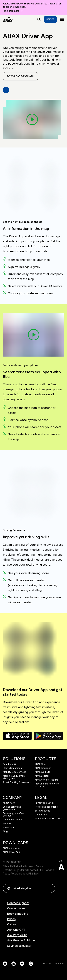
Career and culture (12, 820)
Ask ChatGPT (16, 930)
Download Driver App (20, 76)
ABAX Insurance (43, 768)
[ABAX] (8, 19)
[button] (51, 888)
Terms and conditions (46, 807)
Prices (50, 19)
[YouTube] (22, 964)
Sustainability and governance (12, 808)
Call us (12, 924)
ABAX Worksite (43, 772)
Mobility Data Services (15, 772)
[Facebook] (5, 964)
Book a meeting (18, 914)
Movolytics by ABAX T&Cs (49, 819)
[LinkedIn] (14, 964)
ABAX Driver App (11, 852)
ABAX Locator (42, 776)
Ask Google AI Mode (21, 940)
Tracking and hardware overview (47, 785)
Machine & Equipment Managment (14, 777)
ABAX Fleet (41, 764)
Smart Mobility (10, 764)
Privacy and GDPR (44, 803)
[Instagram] (31, 964)
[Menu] (62, 19)
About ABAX (9, 803)
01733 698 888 (12, 862)
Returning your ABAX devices (13, 815)
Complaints (41, 815)
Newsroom (9, 828)
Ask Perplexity (17, 935)
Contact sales (16, 908)
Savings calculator (19, 946)
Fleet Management (13, 768)
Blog (5, 831)
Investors (8, 824)
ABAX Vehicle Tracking (47, 780)
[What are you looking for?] (39, 19)
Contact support (18, 903)
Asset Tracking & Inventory (17, 782)
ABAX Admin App (12, 848)
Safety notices (43, 811)
